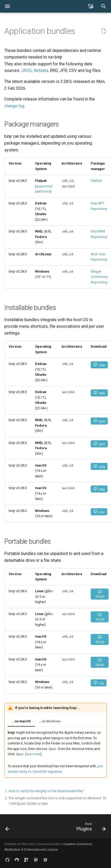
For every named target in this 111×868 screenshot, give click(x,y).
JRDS (26, 70)
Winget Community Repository (99, 277)
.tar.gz (100, 594)
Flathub (96, 181)
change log (14, 106)
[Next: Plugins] (90, 828)
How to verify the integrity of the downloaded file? (46, 791)
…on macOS (21, 721)
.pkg (99, 466)
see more (33, 754)
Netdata (41, 70)
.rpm (99, 421)
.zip (99, 683)
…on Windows (50, 721)
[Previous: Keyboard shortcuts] (8, 828)
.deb (99, 365)
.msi (99, 512)
